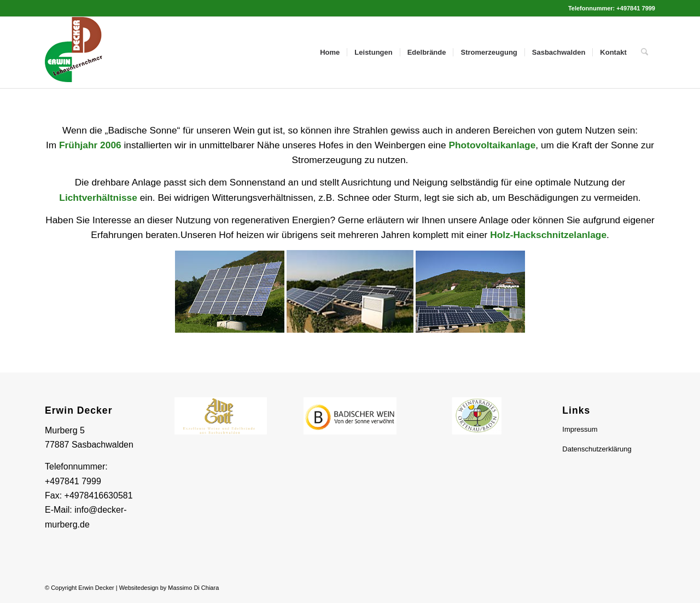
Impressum (580, 429)
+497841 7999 (73, 481)
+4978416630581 (99, 495)
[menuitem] (330, 53)
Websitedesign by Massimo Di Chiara (169, 588)
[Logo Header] (78, 53)
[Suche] (644, 53)
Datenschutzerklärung (597, 449)
